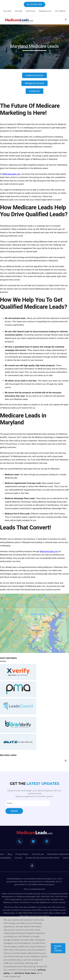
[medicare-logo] (19, 18)
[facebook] (32, 866)
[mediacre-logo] (34, 831)
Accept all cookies (58, 948)
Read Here (30, 973)
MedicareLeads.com (11, 174)
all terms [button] (19, 973)
